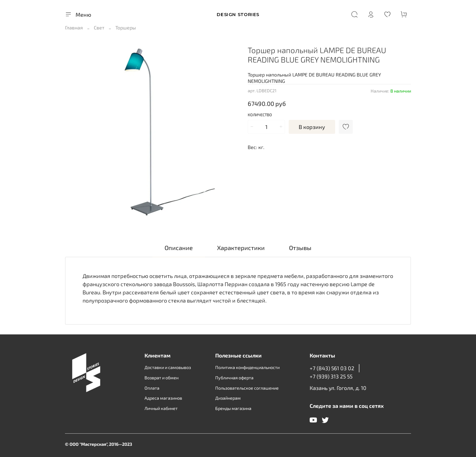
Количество (260, 115)
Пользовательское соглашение (247, 388)
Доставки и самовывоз (168, 367)
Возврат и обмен (161, 378)
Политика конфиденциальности (247, 367)
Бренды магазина (233, 408)
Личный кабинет (161, 408)
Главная (74, 27)
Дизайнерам (228, 398)
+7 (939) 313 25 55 (331, 376)
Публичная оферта (234, 378)
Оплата (152, 388)
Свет (99, 27)
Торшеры (126, 27)
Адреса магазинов (163, 398)
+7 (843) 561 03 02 (332, 368)
